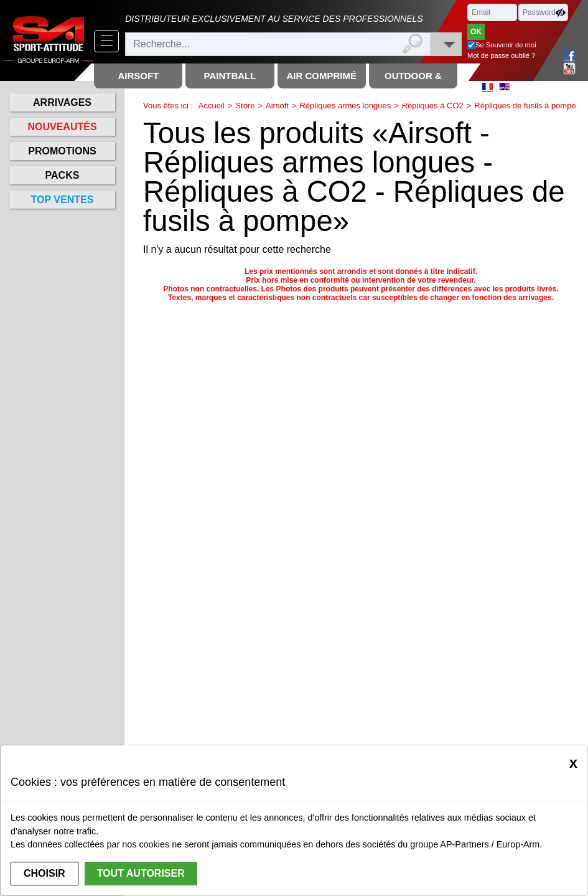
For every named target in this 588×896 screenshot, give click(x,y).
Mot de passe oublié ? (501, 55)
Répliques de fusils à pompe (525, 106)
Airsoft (277, 106)
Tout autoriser (141, 873)
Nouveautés (62, 127)
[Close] (573, 763)
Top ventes (63, 200)
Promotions (62, 151)
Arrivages (62, 102)
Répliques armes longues (345, 106)
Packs (63, 175)
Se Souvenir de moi (506, 45)
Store (245, 106)
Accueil (212, 106)
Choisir (44, 873)
